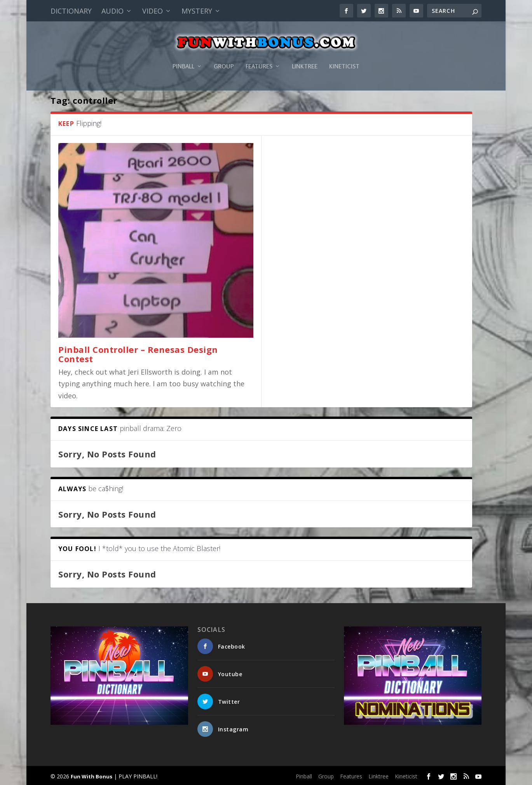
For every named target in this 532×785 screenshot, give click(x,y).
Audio (113, 11)
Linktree (305, 56)
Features (259, 56)
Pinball (183, 56)
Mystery (197, 11)
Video (153, 11)
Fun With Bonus (92, 776)
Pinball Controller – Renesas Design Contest (138, 353)
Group (224, 56)
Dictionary (71, 11)
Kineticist (344, 56)
